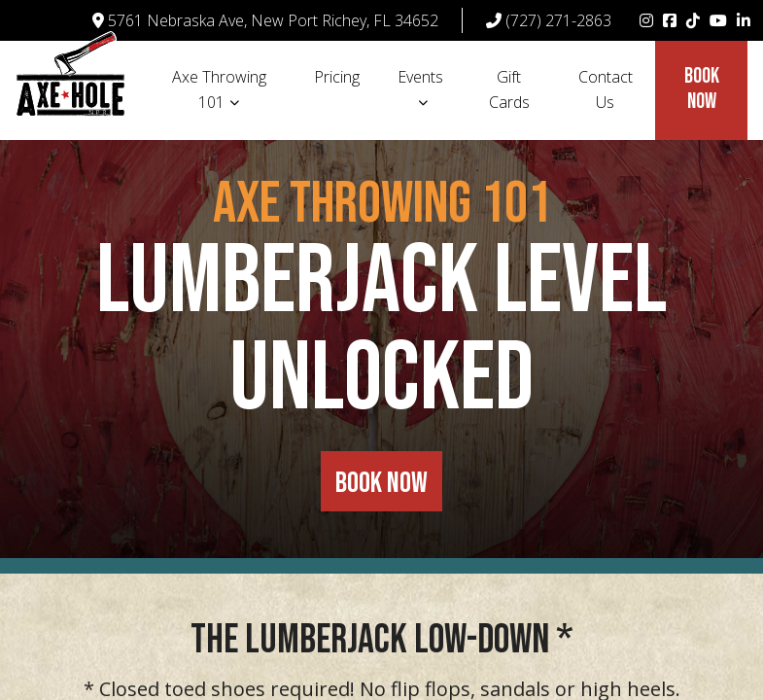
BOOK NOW (381, 483)
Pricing (337, 77)
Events (420, 77)
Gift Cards (509, 89)
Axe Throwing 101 (219, 89)
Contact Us (606, 89)
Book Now (702, 89)
